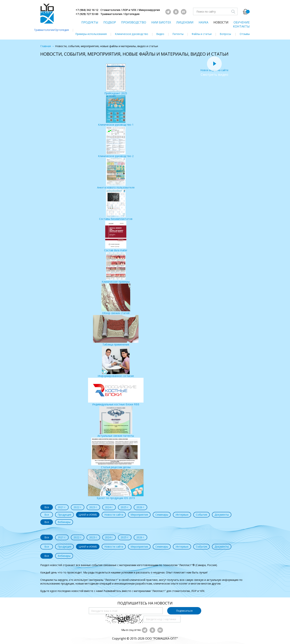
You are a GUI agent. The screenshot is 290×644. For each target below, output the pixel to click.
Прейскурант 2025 (116, 79)
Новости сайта (114, 515)
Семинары (162, 515)
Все (47, 507)
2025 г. (125, 507)
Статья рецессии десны (116, 453)
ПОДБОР (110, 22)
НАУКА (203, 22)
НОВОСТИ (221, 22)
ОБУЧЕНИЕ (242, 22)
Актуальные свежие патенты (116, 422)
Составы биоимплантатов (116, 205)
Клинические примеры (116, 268)
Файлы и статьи (202, 34)
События (202, 515)
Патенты (178, 34)
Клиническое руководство (131, 34)
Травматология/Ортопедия (51, 30)
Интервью (182, 515)
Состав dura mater (116, 236)
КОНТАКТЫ (241, 26)
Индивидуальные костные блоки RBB (116, 392)
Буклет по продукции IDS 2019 (116, 484)
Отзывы (245, 34)
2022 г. (78, 507)
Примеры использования (91, 34)
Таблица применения (116, 331)
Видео (160, 34)
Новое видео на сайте (214, 68)
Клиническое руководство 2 (116, 142)
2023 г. (93, 507)
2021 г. (62, 507)
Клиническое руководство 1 (116, 111)
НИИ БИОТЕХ (161, 22)
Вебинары (64, 522)
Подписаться (184, 611)
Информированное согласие (116, 362)
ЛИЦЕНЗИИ (185, 22)
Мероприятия (139, 515)
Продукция (64, 515)
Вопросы (225, 34)
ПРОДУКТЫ (90, 22)
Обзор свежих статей (116, 299)
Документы (222, 515)
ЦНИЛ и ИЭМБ (88, 515)
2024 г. (109, 507)
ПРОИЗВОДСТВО (134, 22)
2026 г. (140, 507)
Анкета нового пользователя (116, 174)
